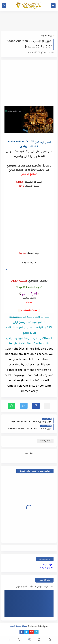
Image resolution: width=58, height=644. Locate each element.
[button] (36, 406)
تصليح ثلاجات (47, 568)
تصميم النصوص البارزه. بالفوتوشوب (34, 587)
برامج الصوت (47, 36)
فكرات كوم (48, 565)
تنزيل (29, 302)
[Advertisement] (29, 83)
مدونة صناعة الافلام (18, 626)
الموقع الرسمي (29, 174)
